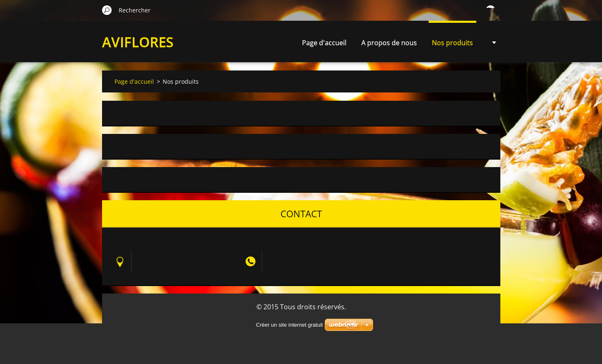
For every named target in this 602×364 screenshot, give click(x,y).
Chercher (107, 10)
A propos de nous (389, 43)
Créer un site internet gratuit (289, 325)
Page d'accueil (324, 43)
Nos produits (452, 43)
